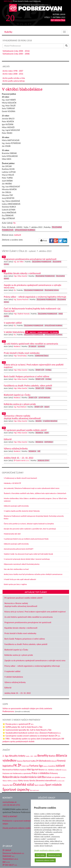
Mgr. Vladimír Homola (22, 314)
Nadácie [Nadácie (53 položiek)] (23, 770)
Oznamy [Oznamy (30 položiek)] (64, 770)
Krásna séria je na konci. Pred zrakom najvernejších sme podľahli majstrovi (35, 612)
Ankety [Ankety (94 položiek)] (22, 756)
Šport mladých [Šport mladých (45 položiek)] (40, 785)
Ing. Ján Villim (19, 262)
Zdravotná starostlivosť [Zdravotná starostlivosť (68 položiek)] (46, 781)
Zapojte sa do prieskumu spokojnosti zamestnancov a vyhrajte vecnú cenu (35, 660)
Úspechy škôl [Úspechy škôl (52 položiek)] (8, 785)
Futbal (48, 370)
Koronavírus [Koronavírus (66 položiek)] (8, 770)
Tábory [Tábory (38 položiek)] (5, 781)
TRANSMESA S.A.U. (10, 859)
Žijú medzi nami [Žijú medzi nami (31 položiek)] (34, 790)
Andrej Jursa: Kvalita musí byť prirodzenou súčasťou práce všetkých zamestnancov (33, 574)
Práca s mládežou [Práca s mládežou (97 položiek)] (41, 773)
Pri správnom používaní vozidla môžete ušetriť (23, 598)
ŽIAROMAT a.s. (9, 856)
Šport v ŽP (40, 370)
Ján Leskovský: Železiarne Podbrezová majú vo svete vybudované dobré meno (32, 488)
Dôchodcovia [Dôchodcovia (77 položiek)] (45, 761)
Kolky (47, 407)
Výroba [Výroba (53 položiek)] (26, 781)
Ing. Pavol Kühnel (20, 407)
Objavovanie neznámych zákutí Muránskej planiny (22, 564)
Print (44, 241)
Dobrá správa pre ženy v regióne (15, 584)
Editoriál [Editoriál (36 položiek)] (54, 761)
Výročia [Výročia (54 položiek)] (32, 781)
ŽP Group (33, 346)
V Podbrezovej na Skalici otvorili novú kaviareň (20, 478)
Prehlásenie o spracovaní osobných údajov (17, 822)
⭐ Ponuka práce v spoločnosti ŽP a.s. (18, 724)
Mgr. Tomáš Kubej (20, 356)
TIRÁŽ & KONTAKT (10, 816)
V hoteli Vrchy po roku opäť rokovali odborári (20, 579)
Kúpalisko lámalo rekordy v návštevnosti (21, 628)
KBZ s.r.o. (6, 862)
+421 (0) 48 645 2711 (11, 805)
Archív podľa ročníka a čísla (14, 78)
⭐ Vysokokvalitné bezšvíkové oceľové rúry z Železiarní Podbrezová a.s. (32, 733)
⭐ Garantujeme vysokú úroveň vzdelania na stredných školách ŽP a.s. (31, 736)
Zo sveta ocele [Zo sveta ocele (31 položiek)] (60, 781)
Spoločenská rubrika (25, 230)
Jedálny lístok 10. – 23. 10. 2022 (18, 693)
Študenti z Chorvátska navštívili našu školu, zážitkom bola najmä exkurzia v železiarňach (35, 493)
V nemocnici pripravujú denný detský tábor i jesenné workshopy (27, 559)
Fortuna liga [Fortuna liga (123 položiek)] (36, 766)
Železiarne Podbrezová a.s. (13, 853)
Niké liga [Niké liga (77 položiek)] (31, 770)
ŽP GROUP (7, 850)
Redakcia (17, 346)
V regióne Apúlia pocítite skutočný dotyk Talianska (22, 511)
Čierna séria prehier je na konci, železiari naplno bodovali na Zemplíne (29, 524)
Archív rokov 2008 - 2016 (13, 74)
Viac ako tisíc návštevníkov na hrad (16, 569)
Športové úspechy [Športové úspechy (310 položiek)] (16, 789)
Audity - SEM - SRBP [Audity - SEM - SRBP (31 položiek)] (31, 756)
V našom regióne (50, 421)
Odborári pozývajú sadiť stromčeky (16, 506)
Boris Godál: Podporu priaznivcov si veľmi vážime (25, 639)
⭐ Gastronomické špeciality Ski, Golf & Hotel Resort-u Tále (27, 730)
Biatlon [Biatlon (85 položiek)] (52, 756)
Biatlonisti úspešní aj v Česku (16, 650)
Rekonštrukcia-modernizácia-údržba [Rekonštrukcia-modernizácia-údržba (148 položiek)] (24, 777)
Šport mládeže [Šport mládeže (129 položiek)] (53, 785)
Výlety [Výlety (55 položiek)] (20, 781)
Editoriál (8, 688)
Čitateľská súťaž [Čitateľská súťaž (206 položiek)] (24, 785)
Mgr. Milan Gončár (20, 276)
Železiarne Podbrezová (42, 262)
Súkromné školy (42, 356)
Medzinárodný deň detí (12, 534)
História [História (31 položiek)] (45, 766)
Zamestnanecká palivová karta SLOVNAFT (19, 549)
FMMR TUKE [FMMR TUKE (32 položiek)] (25, 766)
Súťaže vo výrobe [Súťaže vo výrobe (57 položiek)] (53, 777)
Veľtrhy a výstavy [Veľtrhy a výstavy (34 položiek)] (12, 781)
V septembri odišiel (12, 671)
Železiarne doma (52, 290)
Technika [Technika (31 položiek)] (63, 777)
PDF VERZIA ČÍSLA (58, 20)
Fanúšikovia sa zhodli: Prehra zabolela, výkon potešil (26, 644)
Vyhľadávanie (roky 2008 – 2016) (16, 51)
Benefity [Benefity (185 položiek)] (43, 756)
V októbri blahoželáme (14, 677)
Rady (47, 433)
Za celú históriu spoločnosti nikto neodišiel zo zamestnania (29, 617)
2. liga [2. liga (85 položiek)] (5, 756)
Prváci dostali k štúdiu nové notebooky (20, 633)
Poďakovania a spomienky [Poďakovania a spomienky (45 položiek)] (22, 773)
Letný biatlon (44, 398)
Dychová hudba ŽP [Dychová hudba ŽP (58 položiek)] (31, 761)
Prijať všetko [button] (40, 855)
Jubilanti (17, 235)
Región (39, 421)
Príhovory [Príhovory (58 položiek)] (54, 773)
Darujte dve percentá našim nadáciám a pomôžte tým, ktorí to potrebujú (30, 529)
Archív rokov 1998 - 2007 (13, 71)
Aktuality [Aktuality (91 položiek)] (13, 756)
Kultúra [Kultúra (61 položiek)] (17, 770)
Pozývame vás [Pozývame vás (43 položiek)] (7, 773)
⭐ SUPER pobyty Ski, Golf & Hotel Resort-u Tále (22, 727)
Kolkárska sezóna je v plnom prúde (19, 655)
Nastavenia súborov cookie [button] (45, 860)
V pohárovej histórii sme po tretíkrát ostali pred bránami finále (26, 539)
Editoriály (49, 442)
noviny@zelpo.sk (9, 802)
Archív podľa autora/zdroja (14, 81)
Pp (14, 223)
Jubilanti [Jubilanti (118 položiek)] (60, 766)
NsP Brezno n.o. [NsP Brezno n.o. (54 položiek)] (41, 770)
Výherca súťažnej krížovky (15, 682)
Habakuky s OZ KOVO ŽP (12, 483)
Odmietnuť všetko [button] (54, 855)
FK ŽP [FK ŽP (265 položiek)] (17, 765)
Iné (39, 451)
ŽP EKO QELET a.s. (10, 865)
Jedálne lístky (43, 461)
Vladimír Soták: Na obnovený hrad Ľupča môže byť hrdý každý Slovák (28, 554)
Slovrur (41, 346)
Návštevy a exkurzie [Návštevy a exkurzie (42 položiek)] (55, 770)
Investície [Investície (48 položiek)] (52, 766)
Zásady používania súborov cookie (47, 850)
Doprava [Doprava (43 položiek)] (20, 761)
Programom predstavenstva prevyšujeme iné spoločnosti (28, 622)
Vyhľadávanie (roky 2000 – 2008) (16, 54)
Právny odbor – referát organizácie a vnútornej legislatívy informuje (32, 666)
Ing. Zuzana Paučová (21, 300)
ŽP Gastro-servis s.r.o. (21, 461)
